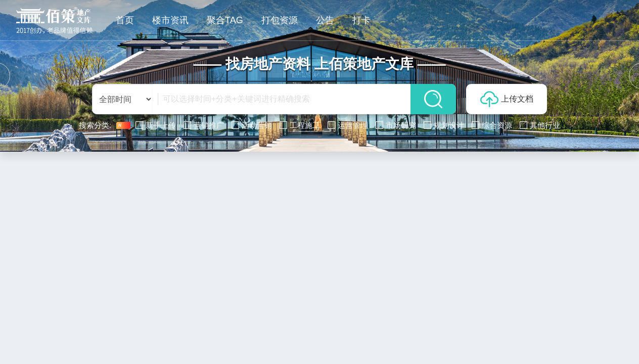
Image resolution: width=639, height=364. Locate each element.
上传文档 (507, 99)
